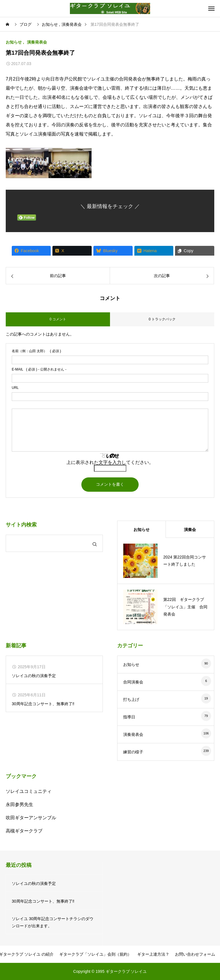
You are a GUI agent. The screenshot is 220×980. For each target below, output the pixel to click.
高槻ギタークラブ (24, 831)
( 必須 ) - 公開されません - (39, 369)
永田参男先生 (19, 804)
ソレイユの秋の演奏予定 (34, 676)
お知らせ (14, 42)
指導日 (129, 717)
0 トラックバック (162, 319)
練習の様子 (133, 752)
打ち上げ (131, 699)
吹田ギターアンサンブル (31, 818)
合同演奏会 (133, 682)
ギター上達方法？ (153, 954)
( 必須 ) (36, 351)
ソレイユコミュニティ (29, 791)
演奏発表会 (37, 42)
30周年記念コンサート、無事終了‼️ (43, 704)
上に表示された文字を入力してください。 (110, 462)
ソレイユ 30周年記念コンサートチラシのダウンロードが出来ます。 (53, 922)
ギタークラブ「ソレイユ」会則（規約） (95, 954)
